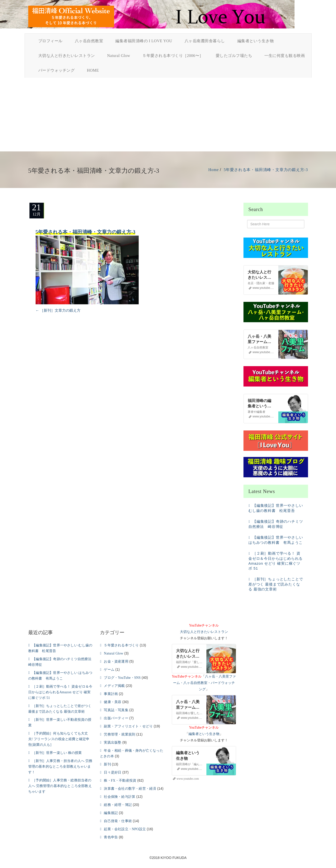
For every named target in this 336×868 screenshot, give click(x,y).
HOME (93, 70)
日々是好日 (113, 772)
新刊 (107, 764)
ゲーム (109, 670)
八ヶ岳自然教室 (89, 41)
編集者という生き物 (256, 41)
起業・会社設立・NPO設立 (125, 829)
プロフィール (50, 41)
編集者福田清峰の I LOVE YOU (144, 41)
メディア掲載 (114, 686)
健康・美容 (113, 702)
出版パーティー (116, 718)
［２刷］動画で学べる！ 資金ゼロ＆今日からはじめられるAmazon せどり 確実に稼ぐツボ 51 (60, 692)
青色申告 (111, 837)
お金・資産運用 (116, 661)
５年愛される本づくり (121, 645)
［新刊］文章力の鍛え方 (58, 310)
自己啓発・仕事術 (118, 821)
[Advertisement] (168, 115)
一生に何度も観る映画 (285, 56)
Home (214, 170)
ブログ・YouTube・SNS (122, 678)
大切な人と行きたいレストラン (67, 56)
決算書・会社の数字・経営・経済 (130, 789)
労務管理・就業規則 (120, 734)
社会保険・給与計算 (120, 797)
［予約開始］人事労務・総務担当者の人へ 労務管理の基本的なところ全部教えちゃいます (60, 786)
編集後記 (111, 813)
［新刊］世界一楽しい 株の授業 (57, 753)
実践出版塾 (113, 742)
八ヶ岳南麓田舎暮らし (205, 41)
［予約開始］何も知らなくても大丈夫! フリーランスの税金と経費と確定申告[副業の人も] (59, 739)
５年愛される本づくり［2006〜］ (173, 56)
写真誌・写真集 (116, 710)
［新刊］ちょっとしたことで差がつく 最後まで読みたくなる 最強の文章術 (276, 584)
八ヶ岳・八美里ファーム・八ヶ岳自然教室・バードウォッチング (204, 683)
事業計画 (111, 694)
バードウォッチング (57, 70)
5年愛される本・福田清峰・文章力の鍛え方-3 (266, 170)
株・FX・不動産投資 (120, 781)
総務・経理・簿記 (118, 805)
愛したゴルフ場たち (234, 56)
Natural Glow (119, 56)
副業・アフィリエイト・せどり (128, 726)
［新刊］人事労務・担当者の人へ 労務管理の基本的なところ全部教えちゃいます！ (60, 767)
